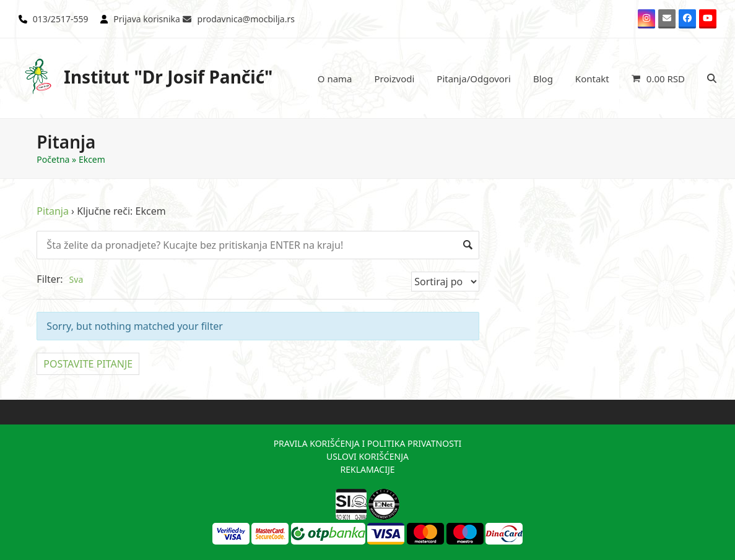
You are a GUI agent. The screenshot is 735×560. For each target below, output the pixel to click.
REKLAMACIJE (367, 469)
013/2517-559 (61, 19)
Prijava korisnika (147, 19)
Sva (76, 279)
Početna (53, 159)
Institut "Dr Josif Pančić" (146, 76)
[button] (658, 79)
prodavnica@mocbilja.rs (246, 19)
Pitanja (53, 211)
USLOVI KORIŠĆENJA (367, 456)
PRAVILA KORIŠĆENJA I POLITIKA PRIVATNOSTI (368, 443)
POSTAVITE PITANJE (88, 364)
